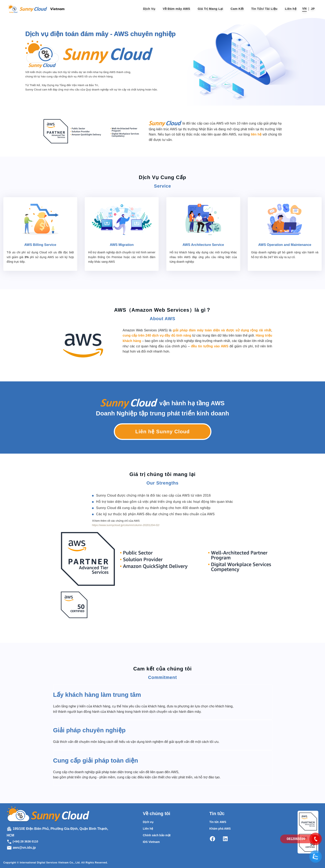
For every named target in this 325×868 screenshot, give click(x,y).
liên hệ (256, 134)
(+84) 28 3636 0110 (22, 841)
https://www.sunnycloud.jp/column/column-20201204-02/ (126, 525)
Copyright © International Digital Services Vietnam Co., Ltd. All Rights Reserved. (56, 863)
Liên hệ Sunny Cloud (162, 432)
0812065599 (296, 839)
